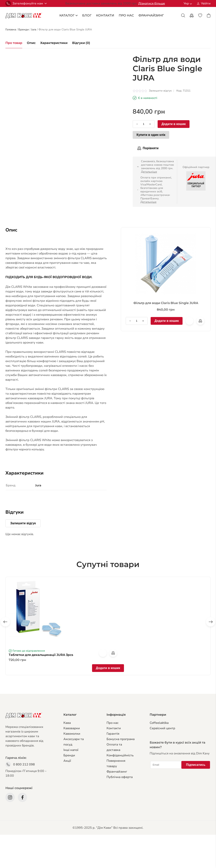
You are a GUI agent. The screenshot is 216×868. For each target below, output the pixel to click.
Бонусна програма (121, 739)
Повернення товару (116, 763)
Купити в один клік (151, 135)
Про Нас (126, 15)
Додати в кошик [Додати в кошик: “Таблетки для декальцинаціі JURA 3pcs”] (108, 668)
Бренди (69, 755)
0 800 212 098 (24, 764)
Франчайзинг (117, 772)
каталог (68, 15)
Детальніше (149, 172)
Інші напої (71, 750)
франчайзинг (151, 15)
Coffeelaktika (159, 723)
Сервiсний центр (162, 728)
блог (87, 15)
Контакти (105, 15)
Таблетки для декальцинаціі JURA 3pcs (41, 655)
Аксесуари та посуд (74, 742)
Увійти (206, 3)
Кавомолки (72, 734)
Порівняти (151, 148)
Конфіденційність (120, 755)
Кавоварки (72, 728)
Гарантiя (113, 734)
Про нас (113, 723)
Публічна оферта (120, 777)
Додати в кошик (174, 124)
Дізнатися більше (152, 3)
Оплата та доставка (114, 747)
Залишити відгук (160, 91)
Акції (67, 761)
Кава (67, 723)
